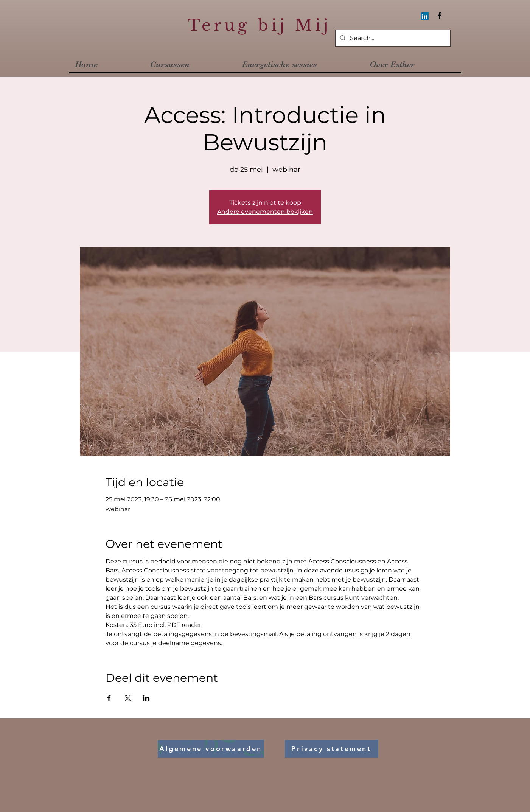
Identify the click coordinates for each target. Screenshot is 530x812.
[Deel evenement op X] (128, 698)
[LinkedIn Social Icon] (425, 16)
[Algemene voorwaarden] (211, 749)
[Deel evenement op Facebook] (109, 698)
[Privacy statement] (332, 749)
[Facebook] (440, 16)
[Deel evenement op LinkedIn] (146, 698)
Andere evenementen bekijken (265, 212)
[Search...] (392, 38)
